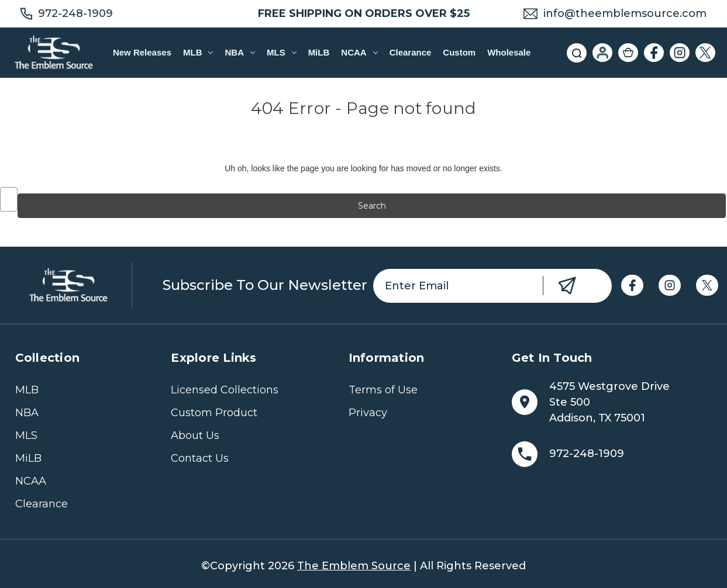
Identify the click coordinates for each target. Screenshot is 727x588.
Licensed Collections (225, 390)
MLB (198, 52)
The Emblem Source (354, 566)
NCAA (359, 52)
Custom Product (214, 413)
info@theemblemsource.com (625, 13)
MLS (282, 52)
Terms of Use (383, 390)
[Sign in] (602, 53)
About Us (195, 435)
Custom (459, 52)
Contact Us (200, 458)
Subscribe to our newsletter (265, 285)
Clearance (411, 52)
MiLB (319, 52)
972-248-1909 (75, 13)
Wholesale (509, 52)
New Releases (142, 52)
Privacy (368, 413)
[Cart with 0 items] (628, 53)
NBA (240, 52)
